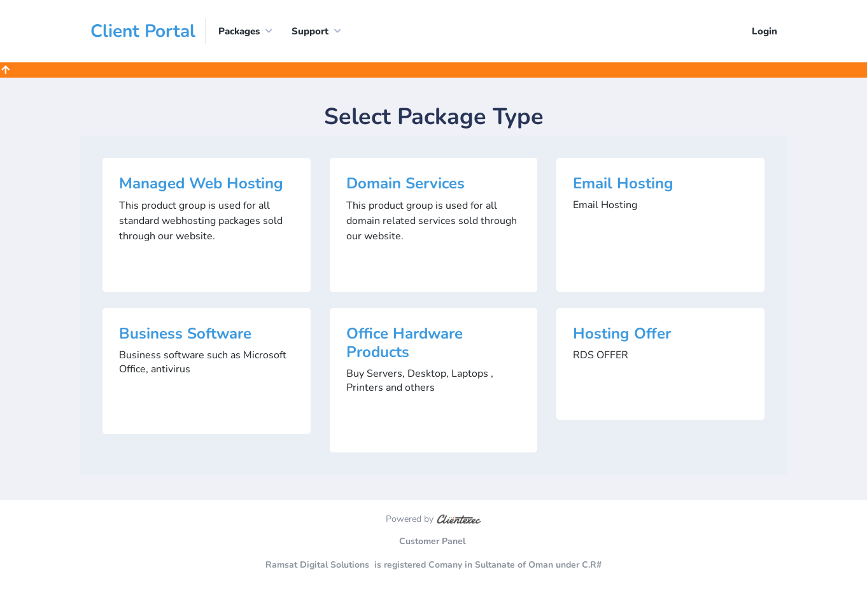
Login (765, 31)
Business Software (185, 333)
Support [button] (310, 31)
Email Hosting (623, 183)
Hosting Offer (622, 333)
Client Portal (143, 31)
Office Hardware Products (405, 343)
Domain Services (405, 183)
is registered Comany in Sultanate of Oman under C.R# (488, 565)
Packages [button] (239, 31)
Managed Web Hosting (201, 183)
